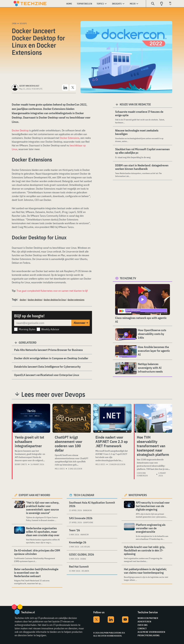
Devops (23, 23)
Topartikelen (84, 4)
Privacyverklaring (149, 635)
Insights (117, 4)
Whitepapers (138, 495)
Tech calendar (84, 495)
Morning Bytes (27, 329)
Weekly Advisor (50, 329)
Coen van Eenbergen (142, 474)
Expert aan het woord (34, 495)
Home (69, 4)
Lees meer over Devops (53, 394)
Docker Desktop (20, 130)
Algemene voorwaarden (151, 632)
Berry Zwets (21, 464)
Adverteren (144, 622)
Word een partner (148, 618)
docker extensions (76, 300)
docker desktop (35, 300)
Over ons (143, 625)
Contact (142, 628)
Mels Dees (60, 469)
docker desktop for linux (55, 300)
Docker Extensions (70, 138)
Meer (133, 4)
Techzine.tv (128, 278)
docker (23, 300)
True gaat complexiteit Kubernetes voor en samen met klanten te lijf (52, 291)
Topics (100, 4)
